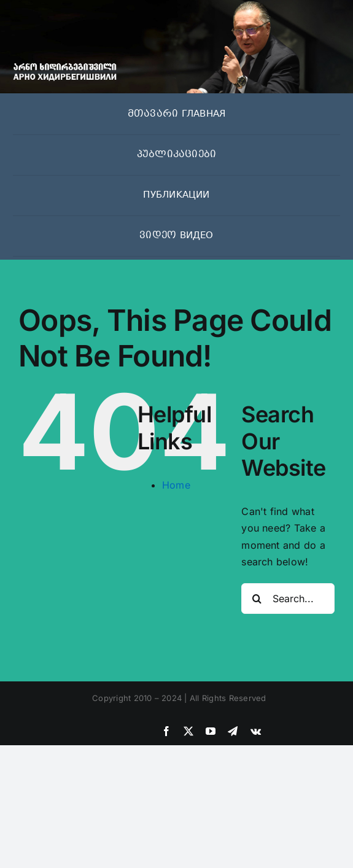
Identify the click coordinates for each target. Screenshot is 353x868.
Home (176, 485)
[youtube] (211, 731)
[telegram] (233, 731)
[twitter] (188, 731)
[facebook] (166, 731)
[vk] (256, 731)
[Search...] (288, 599)
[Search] (257, 599)
